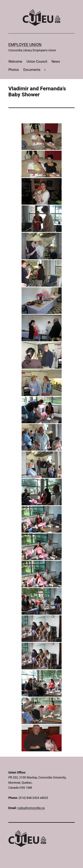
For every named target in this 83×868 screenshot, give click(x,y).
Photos (14, 70)
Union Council (37, 61)
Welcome (15, 61)
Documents (32, 70)
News (56, 61)
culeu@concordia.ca (31, 808)
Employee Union (25, 45)
